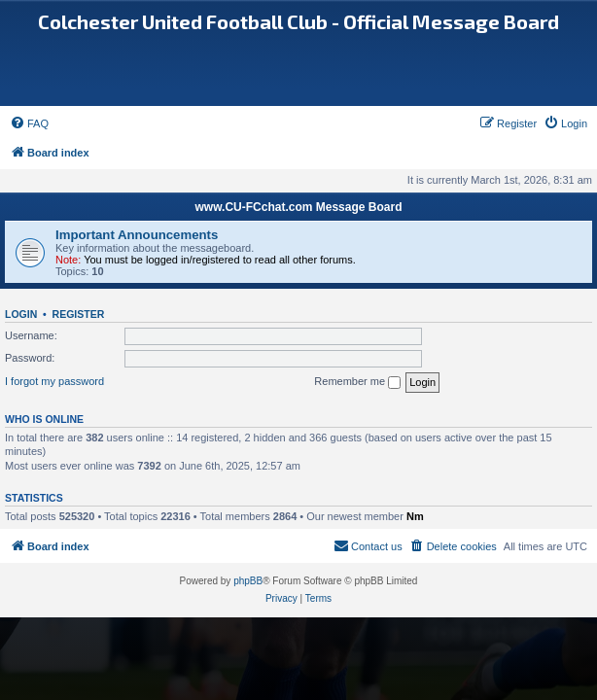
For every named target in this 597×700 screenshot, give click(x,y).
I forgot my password (54, 381)
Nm (415, 516)
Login (21, 314)
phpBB (248, 581)
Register (79, 314)
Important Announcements (137, 235)
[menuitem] (29, 123)
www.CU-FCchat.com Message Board (299, 207)
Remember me (357, 382)
